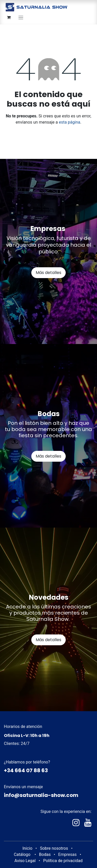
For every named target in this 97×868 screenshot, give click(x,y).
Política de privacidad (63, 861)
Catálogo (22, 854)
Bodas (45, 854)
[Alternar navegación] (21, 17)
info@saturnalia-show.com (41, 795)
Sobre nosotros (54, 848)
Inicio (27, 848)
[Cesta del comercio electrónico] (9, 18)
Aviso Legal (25, 861)
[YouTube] (88, 823)
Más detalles (48, 273)
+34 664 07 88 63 (26, 770)
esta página (69, 122)
